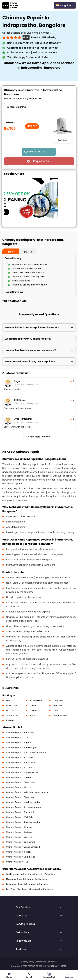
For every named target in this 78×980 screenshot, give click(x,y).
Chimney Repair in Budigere (19, 832)
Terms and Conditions (46, 962)
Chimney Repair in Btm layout (20, 812)
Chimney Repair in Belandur (19, 827)
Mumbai (10, 710)
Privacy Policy (28, 962)
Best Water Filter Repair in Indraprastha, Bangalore (30, 889)
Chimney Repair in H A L (17, 862)
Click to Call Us (36, 152)
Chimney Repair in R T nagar (19, 767)
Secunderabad (60, 715)
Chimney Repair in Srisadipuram (21, 762)
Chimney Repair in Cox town (19, 837)
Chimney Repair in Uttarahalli (20, 777)
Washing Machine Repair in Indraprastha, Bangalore (30, 874)
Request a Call (42, 161)
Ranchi (9, 700)
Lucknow (10, 720)
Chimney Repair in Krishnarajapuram (23, 807)
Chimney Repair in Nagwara (19, 742)
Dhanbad (57, 705)
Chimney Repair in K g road (19, 852)
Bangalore (58, 700)
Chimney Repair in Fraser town (20, 782)
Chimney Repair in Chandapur (20, 797)
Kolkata (33, 710)
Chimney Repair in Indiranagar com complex (27, 792)
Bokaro (33, 715)
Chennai (33, 705)
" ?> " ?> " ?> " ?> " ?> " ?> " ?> (39, 107)
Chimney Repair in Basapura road (22, 772)
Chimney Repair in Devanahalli (21, 842)
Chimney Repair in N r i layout (20, 757)
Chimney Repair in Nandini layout (22, 747)
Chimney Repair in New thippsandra (23, 802)
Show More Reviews (39, 437)
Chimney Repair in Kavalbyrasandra (23, 822)
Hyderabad (11, 705)
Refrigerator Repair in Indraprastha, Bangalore (28, 884)
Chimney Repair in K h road (19, 787)
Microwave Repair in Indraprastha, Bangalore (27, 879)
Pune (55, 710)
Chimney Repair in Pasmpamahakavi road (26, 752)
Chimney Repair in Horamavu (20, 733)
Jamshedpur (12, 715)
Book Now (63, 140)
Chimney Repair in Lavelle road (21, 857)
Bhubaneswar (36, 700)
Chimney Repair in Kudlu (18, 737)
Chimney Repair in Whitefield (20, 817)
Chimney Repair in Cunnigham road (23, 847)
